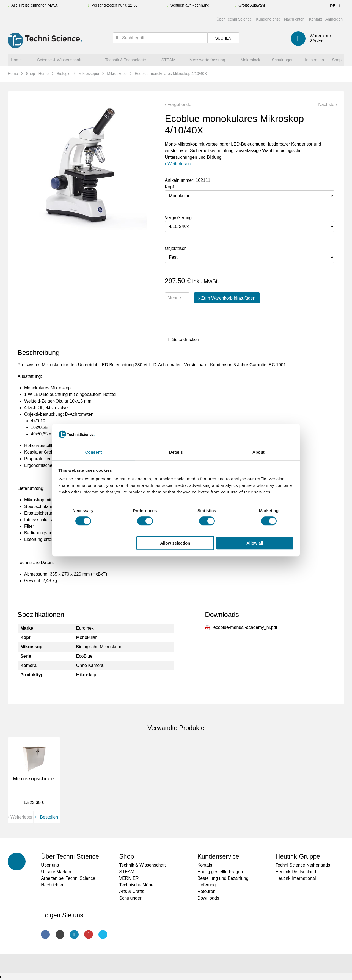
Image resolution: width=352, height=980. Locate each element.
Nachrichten (294, 19)
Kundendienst (268, 19)
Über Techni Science (234, 19)
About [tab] (258, 452)
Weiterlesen (179, 164)
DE (336, 6)
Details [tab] (176, 452)
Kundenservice (218, 856)
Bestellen (45, 817)
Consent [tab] (94, 452)
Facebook (45, 934)
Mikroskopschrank (34, 779)
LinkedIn (74, 934)
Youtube (89, 934)
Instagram (60, 934)
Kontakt (315, 19)
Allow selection (175, 543)
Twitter (103, 934)
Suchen (223, 38)
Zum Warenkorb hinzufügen (228, 298)
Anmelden (334, 19)
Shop (127, 856)
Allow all (255, 543)
